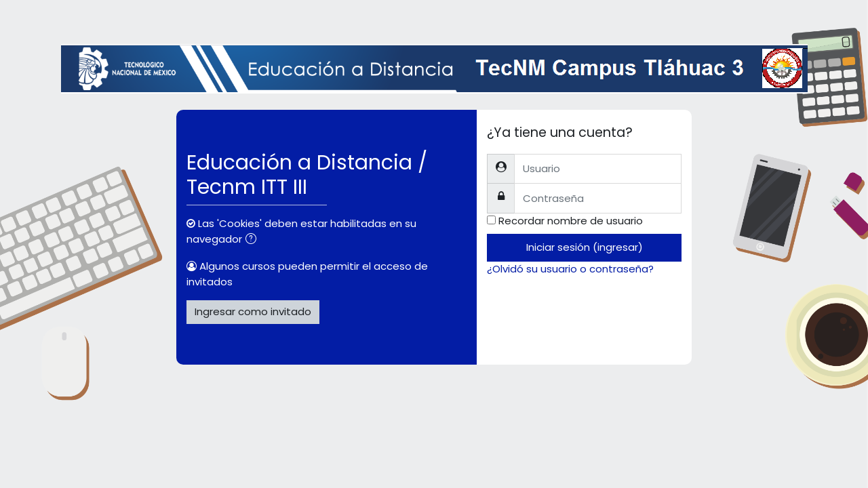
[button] (254, 240)
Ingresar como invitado (253, 311)
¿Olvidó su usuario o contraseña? (570, 269)
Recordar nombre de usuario (571, 221)
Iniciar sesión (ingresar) (585, 247)
